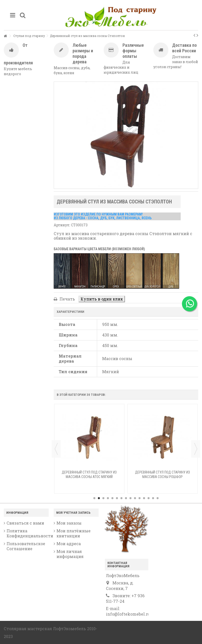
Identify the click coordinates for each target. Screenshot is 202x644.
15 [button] (158, 498)
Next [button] (196, 449)
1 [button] (94, 498)
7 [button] (121, 498)
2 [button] (99, 498)
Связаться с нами (25, 523)
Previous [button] (56, 449)
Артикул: (62, 225)
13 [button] (149, 498)
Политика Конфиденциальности (28, 533)
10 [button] (135, 498)
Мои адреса (69, 544)
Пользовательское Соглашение (26, 546)
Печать (67, 299)
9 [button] (130, 498)
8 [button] (126, 498)
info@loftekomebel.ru (128, 614)
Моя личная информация (70, 554)
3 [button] (103, 498)
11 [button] (140, 498)
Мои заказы (69, 523)
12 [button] (144, 498)
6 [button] (117, 498)
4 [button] (108, 498)
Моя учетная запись (73, 513)
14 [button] (153, 498)
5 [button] (112, 498)
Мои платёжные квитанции (74, 533)
